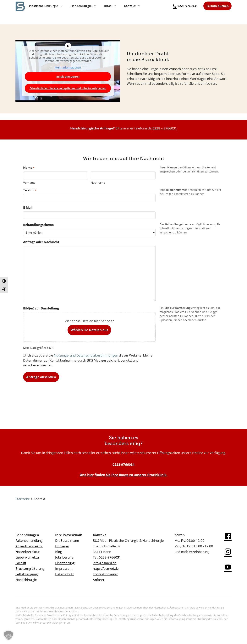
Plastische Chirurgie (46, 6)
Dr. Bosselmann (67, 540)
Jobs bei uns (64, 557)
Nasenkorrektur (27, 552)
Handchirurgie (84, 6)
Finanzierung (65, 563)
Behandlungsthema (38, 225)
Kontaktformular (105, 574)
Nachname (98, 183)
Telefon (30, 190)
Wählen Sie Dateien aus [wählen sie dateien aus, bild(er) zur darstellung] (89, 330)
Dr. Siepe (62, 546)
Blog (58, 552)
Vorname (29, 183)
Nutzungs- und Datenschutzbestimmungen (86, 355)
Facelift (21, 563)
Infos (110, 6)
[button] (8, 636)
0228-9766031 (185, 6)
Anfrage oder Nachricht (41, 242)
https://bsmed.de (106, 568)
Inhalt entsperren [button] (68, 76)
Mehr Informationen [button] (68, 68)
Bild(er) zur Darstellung (41, 308)
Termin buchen (217, 6)
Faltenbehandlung (29, 540)
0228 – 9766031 (165, 128)
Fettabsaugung (27, 574)
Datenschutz (65, 574)
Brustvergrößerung (30, 568)
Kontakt (132, 6)
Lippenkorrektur (28, 557)
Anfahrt (99, 580)
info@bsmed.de (105, 563)
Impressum (64, 568)
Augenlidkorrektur (29, 546)
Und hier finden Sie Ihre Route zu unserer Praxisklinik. (124, 475)
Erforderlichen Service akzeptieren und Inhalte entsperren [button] (68, 88)
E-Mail (28, 208)
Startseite (23, 499)
